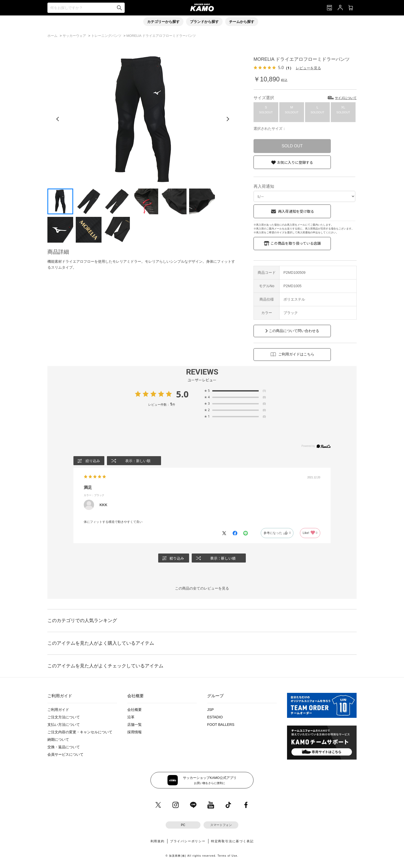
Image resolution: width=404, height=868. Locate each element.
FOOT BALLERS (221, 725)
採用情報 (134, 732)
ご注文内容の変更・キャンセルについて (80, 732)
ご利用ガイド (58, 710)
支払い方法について (64, 725)
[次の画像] (228, 119)
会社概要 (134, 710)
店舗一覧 (134, 725)
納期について (58, 739)
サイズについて (346, 98)
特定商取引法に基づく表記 (232, 841)
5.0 (182, 394)
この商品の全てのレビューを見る (202, 588)
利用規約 (158, 841)
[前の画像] (58, 119)
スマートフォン (221, 825)
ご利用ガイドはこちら (296, 354)
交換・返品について (64, 747)
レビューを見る (308, 68)
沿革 (131, 717)
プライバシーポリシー (188, 841)
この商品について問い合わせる (294, 331)
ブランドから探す (204, 22)
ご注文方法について (64, 717)
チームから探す (242, 22)
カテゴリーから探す (163, 22)
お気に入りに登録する (295, 162)
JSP (211, 710)
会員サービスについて (65, 754)
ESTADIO (215, 717)
